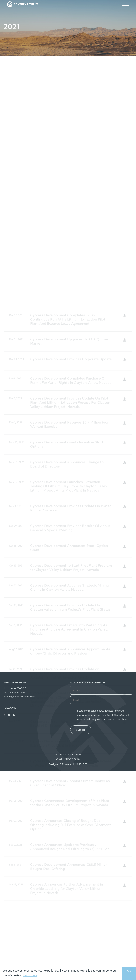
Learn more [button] (30, 975)
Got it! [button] (129, 973)
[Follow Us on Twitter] (4, 715)
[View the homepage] (22, 4)
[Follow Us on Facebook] (14, 715)
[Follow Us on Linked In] (9, 715)
